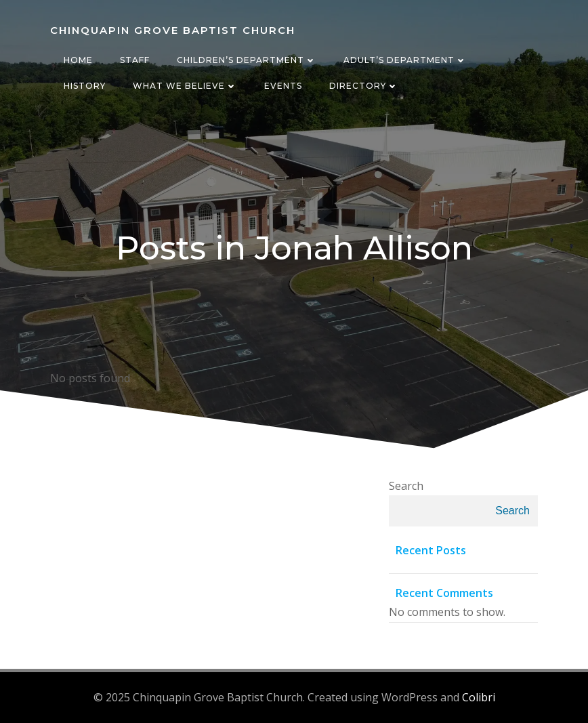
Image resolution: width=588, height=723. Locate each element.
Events (283, 86)
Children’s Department (247, 60)
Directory (364, 86)
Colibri (479, 697)
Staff (135, 60)
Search (406, 486)
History (85, 86)
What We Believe (185, 86)
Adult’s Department (405, 60)
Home (78, 60)
